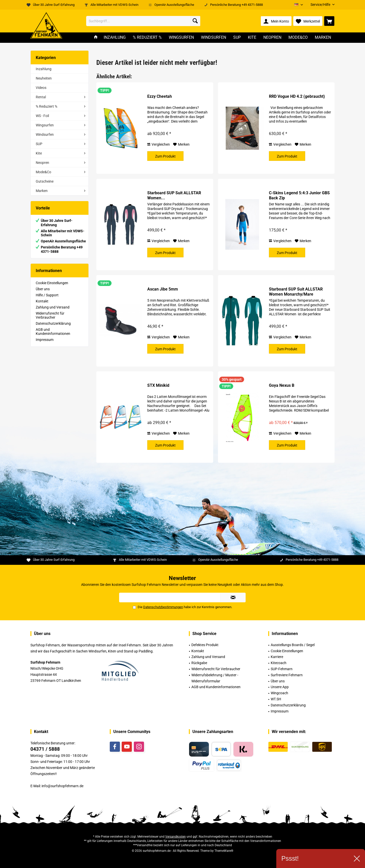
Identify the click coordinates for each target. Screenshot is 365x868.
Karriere (277, 657)
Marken (42, 191)
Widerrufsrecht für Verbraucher (50, 315)
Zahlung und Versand (53, 307)
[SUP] (237, 38)
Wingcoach (279, 693)
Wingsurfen (45, 125)
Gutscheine (45, 181)
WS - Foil (42, 116)
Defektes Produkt (205, 645)
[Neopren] (272, 38)
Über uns (43, 289)
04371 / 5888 (45, 749)
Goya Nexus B (282, 385)
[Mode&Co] (298, 38)
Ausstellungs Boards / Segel (293, 645)
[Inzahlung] (115, 38)
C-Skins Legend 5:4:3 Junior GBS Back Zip (299, 195)
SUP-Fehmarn (282, 669)
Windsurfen (45, 134)
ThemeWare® (224, 851)
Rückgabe (199, 663)
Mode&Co (43, 172)
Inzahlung (44, 69)
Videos (41, 88)
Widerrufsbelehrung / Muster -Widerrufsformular (215, 678)
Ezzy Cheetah (160, 96)
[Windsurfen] (214, 38)
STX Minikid (158, 385)
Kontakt (42, 301)
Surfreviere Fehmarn (287, 675)
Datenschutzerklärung (53, 323)
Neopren (42, 163)
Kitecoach (279, 663)
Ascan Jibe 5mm (163, 289)
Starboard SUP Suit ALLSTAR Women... (174, 195)
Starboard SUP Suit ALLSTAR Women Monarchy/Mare (296, 292)
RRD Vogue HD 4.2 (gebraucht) (297, 96)
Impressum (45, 340)
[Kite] (252, 38)
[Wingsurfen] (181, 38)
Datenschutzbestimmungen (163, 607)
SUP (39, 144)
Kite (39, 153)
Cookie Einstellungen (52, 283)
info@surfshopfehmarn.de (62, 786)
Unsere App (280, 687)
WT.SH (276, 699)
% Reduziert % (47, 106)
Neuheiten (44, 78)
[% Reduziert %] (147, 38)
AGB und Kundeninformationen (53, 332)
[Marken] (323, 38)
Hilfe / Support (47, 295)
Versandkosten (176, 837)
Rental (41, 97)
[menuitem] (321, 5)
